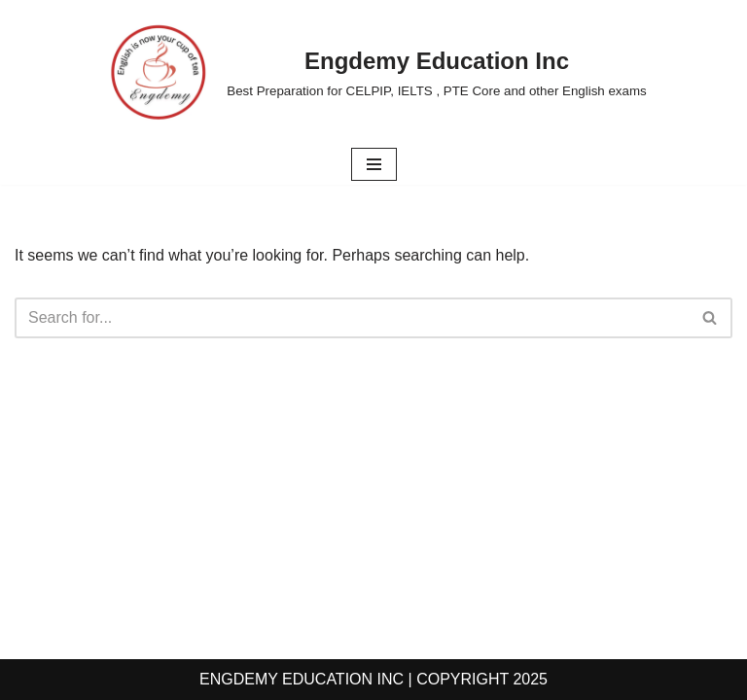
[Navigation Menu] (374, 164)
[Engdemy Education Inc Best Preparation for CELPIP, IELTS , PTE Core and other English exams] (373, 72)
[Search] (352, 318)
